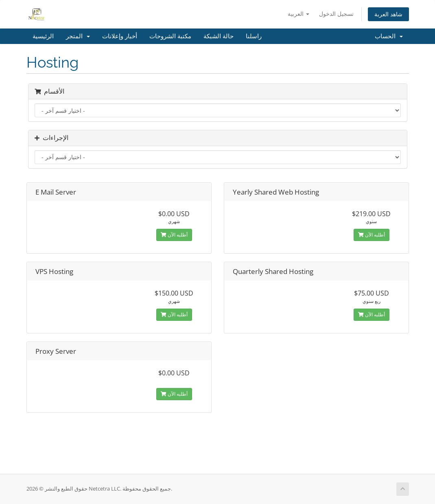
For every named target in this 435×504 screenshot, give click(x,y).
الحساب (389, 36)
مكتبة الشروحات (170, 36)
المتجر (78, 36)
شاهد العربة (388, 14)
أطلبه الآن (174, 235)
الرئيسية (43, 36)
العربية (298, 14)
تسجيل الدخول (336, 14)
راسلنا (254, 36)
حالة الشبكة (219, 36)
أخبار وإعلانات (120, 36)
